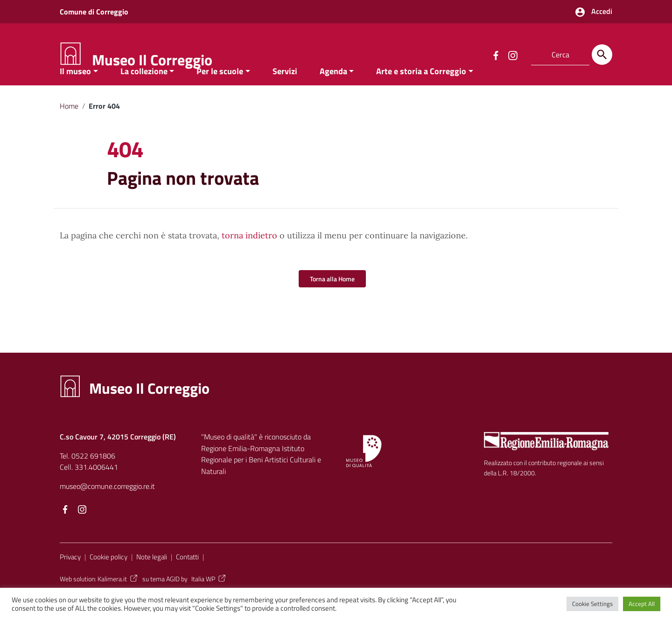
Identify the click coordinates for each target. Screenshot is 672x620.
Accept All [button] (642, 604)
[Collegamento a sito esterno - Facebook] (496, 55)
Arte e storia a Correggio (421, 90)
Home (69, 125)
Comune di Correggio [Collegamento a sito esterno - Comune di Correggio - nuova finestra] (94, 12)
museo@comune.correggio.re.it (107, 505)
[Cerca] (602, 55)
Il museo (75, 90)
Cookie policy (108, 576)
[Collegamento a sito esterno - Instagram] (512, 55)
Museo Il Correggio (152, 60)
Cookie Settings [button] (592, 604)
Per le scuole (220, 90)
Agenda (333, 90)
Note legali (152, 576)
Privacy (70, 576)
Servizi (285, 90)
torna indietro (249, 254)
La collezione (144, 90)
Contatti (187, 576)
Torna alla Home (332, 298)
